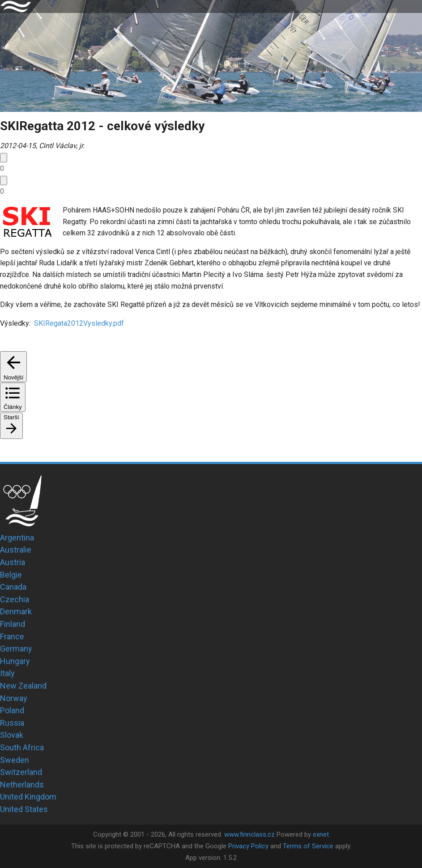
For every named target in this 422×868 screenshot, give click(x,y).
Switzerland (21, 772)
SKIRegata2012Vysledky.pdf (78, 323)
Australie (16, 550)
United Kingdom (28, 797)
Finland (13, 624)
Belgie (11, 575)
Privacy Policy (248, 846)
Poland (12, 710)
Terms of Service (308, 846)
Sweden (15, 760)
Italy (7, 673)
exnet (321, 834)
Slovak (12, 735)
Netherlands (22, 785)
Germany (16, 649)
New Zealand (23, 686)
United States (24, 809)
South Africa (22, 747)
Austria (13, 562)
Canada (13, 587)
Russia (12, 723)
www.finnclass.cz (249, 834)
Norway (14, 698)
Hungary (15, 661)
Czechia (15, 599)
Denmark (16, 611)
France (12, 636)
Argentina (17, 538)
